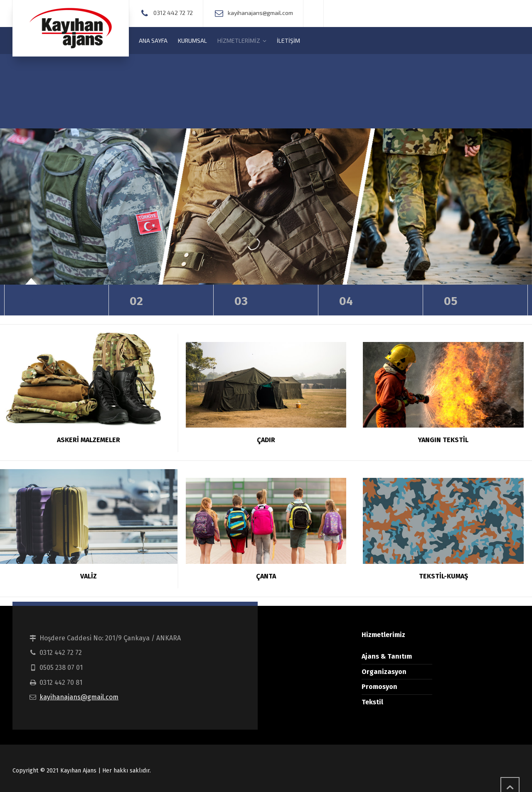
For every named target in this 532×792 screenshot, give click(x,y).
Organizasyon (384, 672)
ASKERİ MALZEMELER (89, 440)
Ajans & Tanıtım (387, 656)
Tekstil (372, 702)
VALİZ (89, 576)
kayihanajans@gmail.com (79, 697)
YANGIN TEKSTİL (443, 440)
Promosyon (379, 687)
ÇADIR (266, 440)
